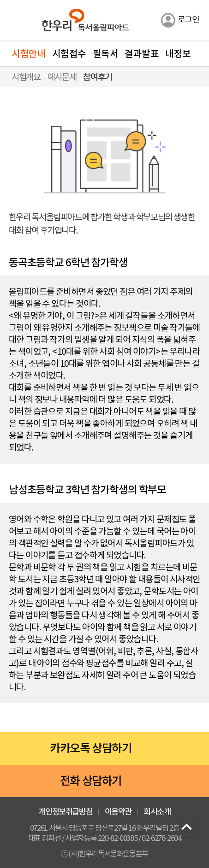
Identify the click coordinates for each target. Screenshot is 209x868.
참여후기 (97, 77)
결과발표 (142, 54)
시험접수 (69, 54)
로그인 (188, 20)
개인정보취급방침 (65, 812)
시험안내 (29, 54)
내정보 (178, 54)
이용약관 (118, 812)
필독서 (105, 54)
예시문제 (62, 77)
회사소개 (157, 812)
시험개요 (26, 77)
